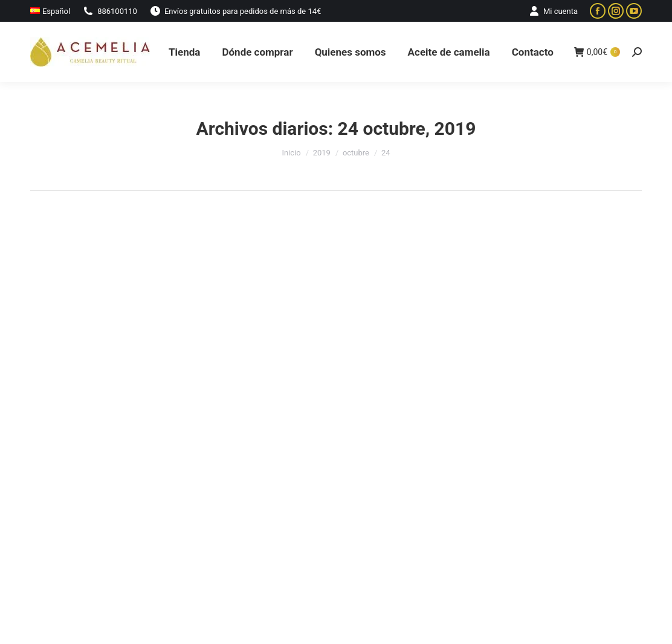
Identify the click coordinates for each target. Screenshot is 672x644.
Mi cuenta (553, 11)
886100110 (110, 11)
